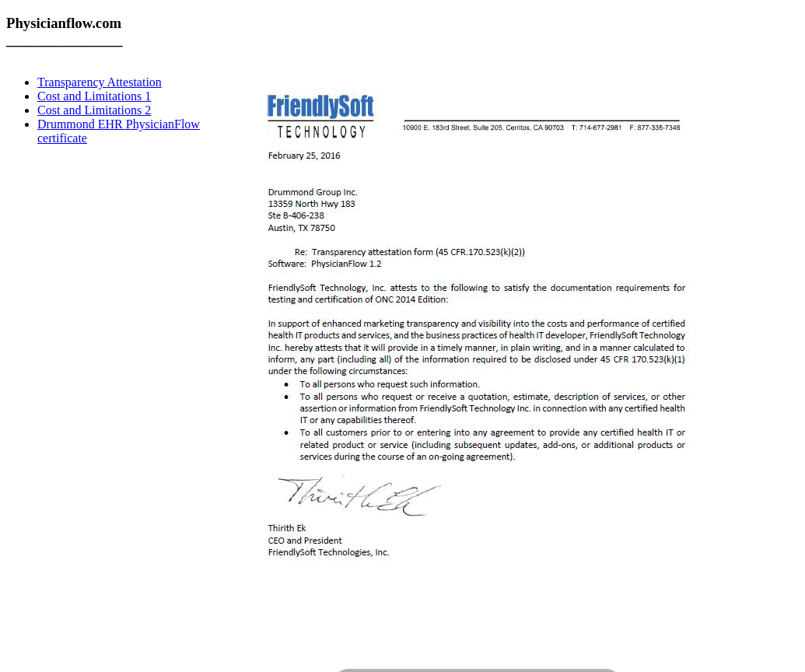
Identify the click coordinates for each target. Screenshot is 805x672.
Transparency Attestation (100, 82)
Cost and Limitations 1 (94, 96)
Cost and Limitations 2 (94, 110)
